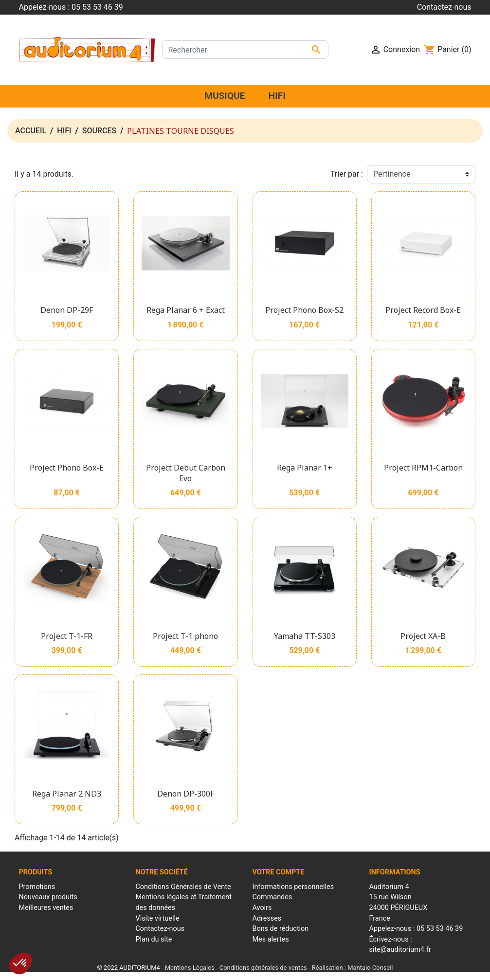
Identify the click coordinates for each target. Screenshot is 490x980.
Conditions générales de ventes (263, 968)
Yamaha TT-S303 (305, 636)
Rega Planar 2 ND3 (67, 794)
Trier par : (347, 174)
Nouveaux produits (48, 897)
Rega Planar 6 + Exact (186, 310)
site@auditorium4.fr (400, 950)
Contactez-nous (444, 7)
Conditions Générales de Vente (183, 887)
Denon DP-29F (67, 310)
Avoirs (262, 908)
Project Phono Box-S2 (304, 310)
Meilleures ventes (46, 908)
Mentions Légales (190, 968)
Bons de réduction (281, 929)
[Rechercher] (245, 50)
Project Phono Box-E (67, 468)
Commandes (272, 897)
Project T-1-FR (67, 636)
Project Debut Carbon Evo (186, 473)
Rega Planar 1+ (305, 468)
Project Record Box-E (423, 310)
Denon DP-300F (186, 794)
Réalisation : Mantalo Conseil (353, 968)
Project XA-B (423, 636)
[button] (20, 963)
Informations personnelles (293, 887)
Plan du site (154, 939)
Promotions (37, 887)
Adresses (267, 918)
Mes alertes (271, 939)
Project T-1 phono (185, 636)
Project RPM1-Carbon (423, 468)
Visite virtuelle (158, 918)
